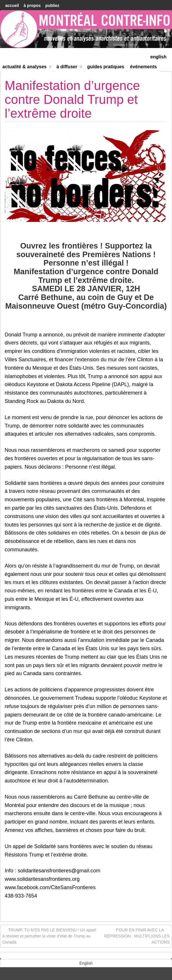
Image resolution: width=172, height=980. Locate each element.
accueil (12, 5)
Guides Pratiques (106, 67)
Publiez (52, 5)
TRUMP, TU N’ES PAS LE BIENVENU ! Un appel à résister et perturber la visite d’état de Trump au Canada (49, 936)
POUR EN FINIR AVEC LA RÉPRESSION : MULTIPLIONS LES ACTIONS (137, 936)
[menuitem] (158, 56)
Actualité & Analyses (27, 68)
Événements (143, 67)
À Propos (32, 5)
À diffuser (69, 68)
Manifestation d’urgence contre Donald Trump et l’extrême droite (72, 100)
